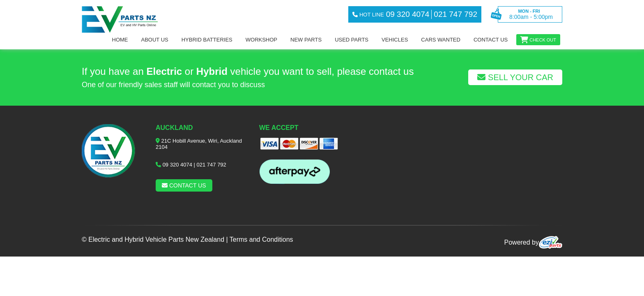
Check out (543, 40)
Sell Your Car (515, 77)
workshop (261, 40)
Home (120, 40)
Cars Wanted (441, 40)
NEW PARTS (306, 40)
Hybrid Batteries (207, 40)
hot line (368, 15)
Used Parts (352, 40)
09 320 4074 (177, 165)
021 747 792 (212, 165)
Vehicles (395, 40)
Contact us (491, 40)
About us (155, 40)
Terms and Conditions (261, 239)
